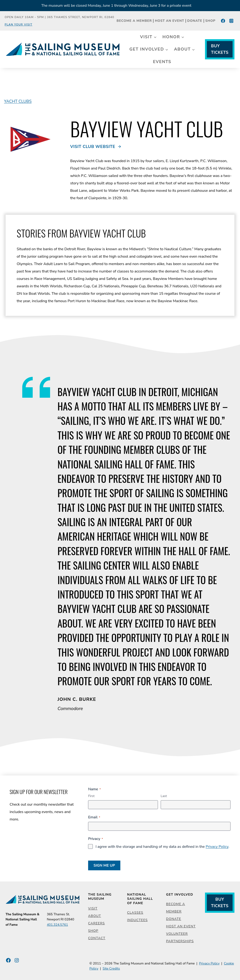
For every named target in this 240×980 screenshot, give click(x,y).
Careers (96, 923)
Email (94, 817)
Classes (135, 913)
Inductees (137, 920)
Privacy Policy (217, 847)
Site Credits (111, 968)
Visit (93, 908)
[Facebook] (223, 21)
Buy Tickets (220, 49)
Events (162, 62)
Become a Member (134, 21)
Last (164, 796)
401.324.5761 (57, 925)
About (95, 916)
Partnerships (180, 941)
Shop (210, 21)
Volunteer (177, 934)
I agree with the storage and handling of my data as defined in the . (162, 847)
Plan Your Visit (19, 25)
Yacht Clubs (18, 101)
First (91, 796)
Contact (97, 938)
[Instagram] (231, 21)
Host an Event (170, 21)
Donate (195, 21)
